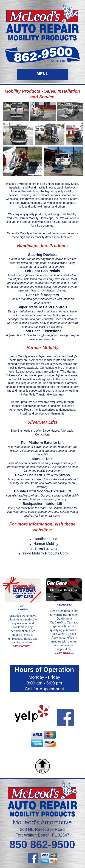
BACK (43, 769)
